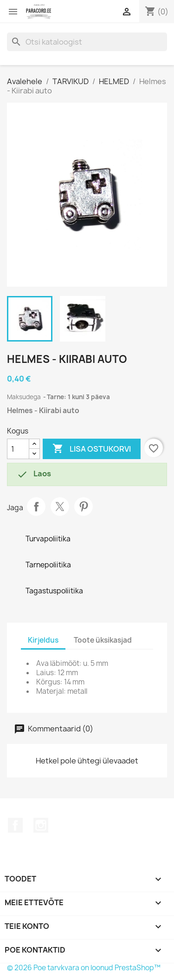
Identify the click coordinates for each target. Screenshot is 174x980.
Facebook (15, 825)
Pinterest (84, 506)
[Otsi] (87, 42)
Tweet (60, 506)
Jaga (36, 506)
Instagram (41, 825)
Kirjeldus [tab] (43, 640)
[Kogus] (18, 449)
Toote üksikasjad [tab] (103, 640)
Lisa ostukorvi (92, 449)
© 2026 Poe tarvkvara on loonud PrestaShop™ (84, 968)
